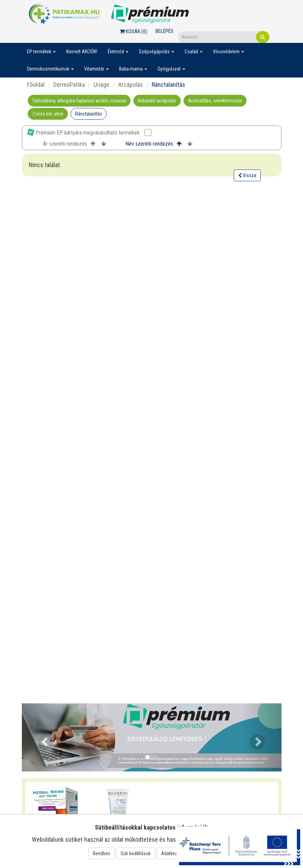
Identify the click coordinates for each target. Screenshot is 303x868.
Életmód (118, 52)
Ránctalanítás (89, 114)
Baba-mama (133, 69)
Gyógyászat (171, 69)
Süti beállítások (136, 853)
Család (194, 52)
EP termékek (41, 52)
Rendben (101, 853)
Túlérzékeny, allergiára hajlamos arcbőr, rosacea (79, 101)
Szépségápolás (157, 52)
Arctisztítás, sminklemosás (215, 101)
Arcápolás (131, 85)
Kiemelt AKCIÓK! (82, 52)
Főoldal (36, 85)
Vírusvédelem (229, 52)
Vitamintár (96, 69)
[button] (41, 737)
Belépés (164, 31)
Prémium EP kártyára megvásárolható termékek (89, 132)
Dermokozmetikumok (50, 69)
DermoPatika (69, 85)
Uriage (101, 85)
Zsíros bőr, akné (48, 114)
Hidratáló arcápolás (157, 101)
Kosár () (133, 31)
